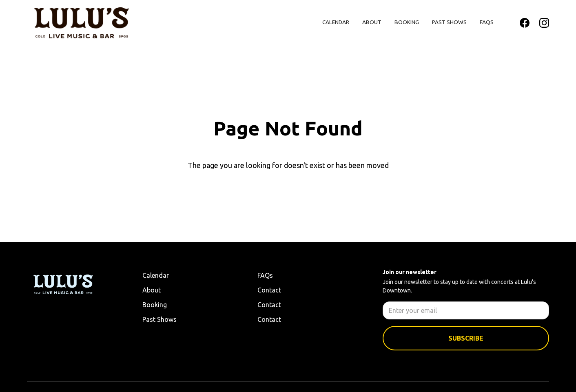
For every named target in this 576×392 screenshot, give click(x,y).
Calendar (336, 22)
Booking (407, 22)
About (372, 22)
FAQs (487, 22)
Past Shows (449, 22)
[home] (81, 23)
